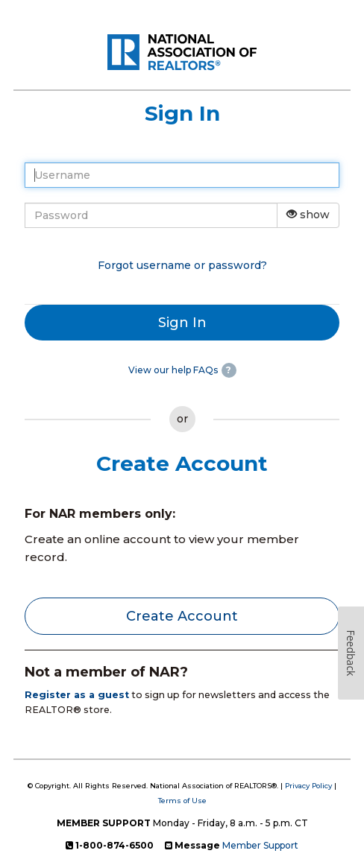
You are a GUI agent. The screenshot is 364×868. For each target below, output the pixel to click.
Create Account (182, 616)
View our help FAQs (173, 370)
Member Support (260, 845)
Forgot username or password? (182, 265)
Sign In (182, 323)
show (308, 215)
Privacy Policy (308, 786)
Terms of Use (182, 801)
